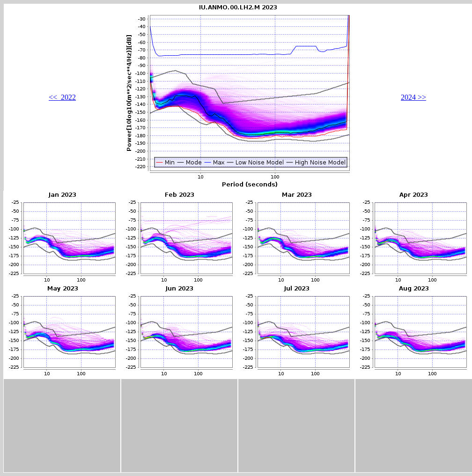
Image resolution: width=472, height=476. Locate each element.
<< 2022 (62, 97)
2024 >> (413, 97)
